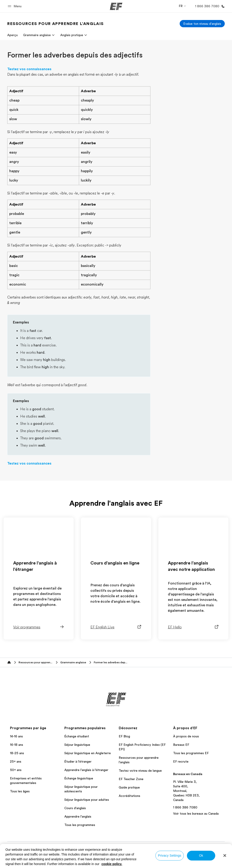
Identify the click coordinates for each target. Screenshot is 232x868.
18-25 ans (17, 753)
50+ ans (16, 770)
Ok (201, 856)
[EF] (116, 6)
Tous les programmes (80, 825)
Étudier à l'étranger (78, 761)
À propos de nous (186, 736)
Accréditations (129, 796)
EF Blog (124, 736)
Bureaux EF (181, 745)
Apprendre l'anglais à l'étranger (86, 770)
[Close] (225, 856)
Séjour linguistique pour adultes (87, 800)
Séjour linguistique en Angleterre (88, 753)
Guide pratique (129, 787)
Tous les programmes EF (191, 753)
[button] (15, 6)
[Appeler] (209, 6)
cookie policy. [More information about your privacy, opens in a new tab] (112, 864)
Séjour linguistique (77, 745)
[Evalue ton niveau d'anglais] (202, 24)
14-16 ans (16, 736)
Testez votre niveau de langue (140, 771)
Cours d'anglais (75, 808)
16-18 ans (17, 745)
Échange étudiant (77, 736)
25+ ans (16, 761)
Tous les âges (20, 791)
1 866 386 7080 (185, 807)
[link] (56, 24)
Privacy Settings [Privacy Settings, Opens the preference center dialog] (170, 856)
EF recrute (181, 761)
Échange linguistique (79, 778)
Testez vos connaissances (29, 69)
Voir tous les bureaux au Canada (196, 813)
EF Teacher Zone (131, 779)
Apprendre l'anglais (78, 816)
